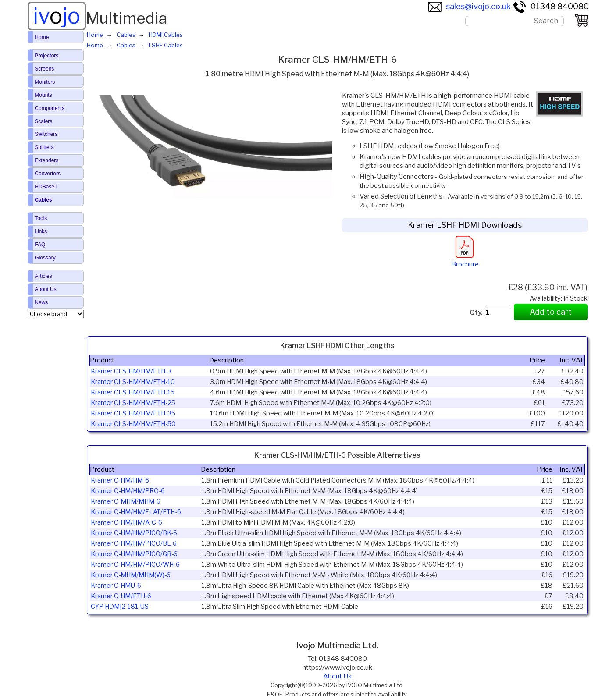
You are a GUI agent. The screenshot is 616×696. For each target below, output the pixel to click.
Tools (41, 218)
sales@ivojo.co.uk (469, 6)
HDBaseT (46, 187)
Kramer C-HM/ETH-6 (121, 596)
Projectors (46, 56)
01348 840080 (551, 6)
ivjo (57, 16)
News (41, 302)
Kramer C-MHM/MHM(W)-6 (131, 575)
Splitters (44, 147)
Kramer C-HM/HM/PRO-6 (128, 491)
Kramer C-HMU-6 (116, 586)
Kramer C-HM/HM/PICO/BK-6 (134, 533)
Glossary (45, 258)
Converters (48, 174)
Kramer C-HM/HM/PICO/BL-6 (134, 543)
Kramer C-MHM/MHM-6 (126, 501)
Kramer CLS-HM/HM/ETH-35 (133, 413)
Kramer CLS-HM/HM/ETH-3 (131, 371)
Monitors (45, 82)
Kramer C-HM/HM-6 (120, 480)
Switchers (46, 134)
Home (42, 37)
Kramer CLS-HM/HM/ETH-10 (133, 382)
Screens (44, 69)
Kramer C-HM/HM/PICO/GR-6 (134, 554)
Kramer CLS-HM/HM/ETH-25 (133, 403)
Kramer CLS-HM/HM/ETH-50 (133, 424)
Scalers (43, 121)
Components (50, 108)
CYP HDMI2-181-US (120, 607)
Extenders (46, 160)
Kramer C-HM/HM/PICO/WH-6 (135, 565)
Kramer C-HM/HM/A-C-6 (126, 522)
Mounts (43, 95)
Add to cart (551, 312)
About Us (337, 676)
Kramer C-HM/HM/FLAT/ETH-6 (136, 512)
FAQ (40, 245)
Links (41, 231)
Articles (43, 276)
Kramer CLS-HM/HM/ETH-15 (133, 392)
